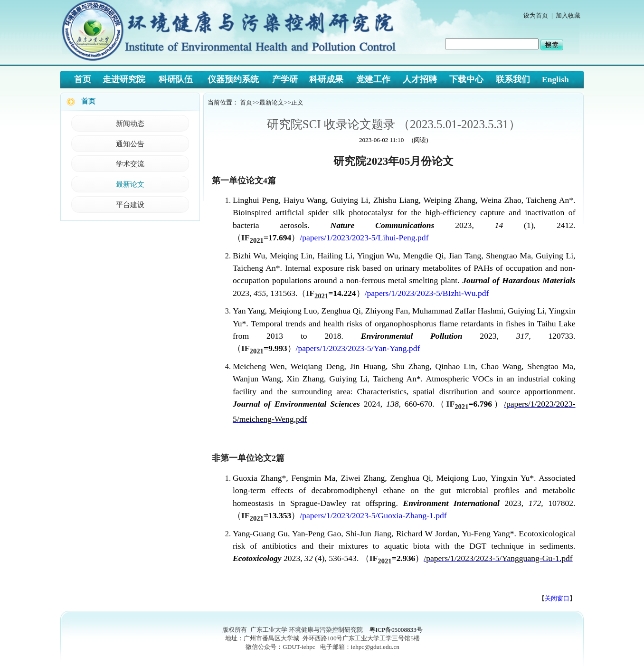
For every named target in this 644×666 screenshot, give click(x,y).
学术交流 (130, 164)
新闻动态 (130, 123)
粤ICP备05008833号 (396, 630)
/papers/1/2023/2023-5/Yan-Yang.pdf (358, 348)
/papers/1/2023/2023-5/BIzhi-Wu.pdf (427, 293)
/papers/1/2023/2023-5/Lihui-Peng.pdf (364, 238)
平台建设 (130, 205)
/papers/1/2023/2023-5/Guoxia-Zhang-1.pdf (373, 515)
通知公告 (130, 144)
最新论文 (130, 184)
